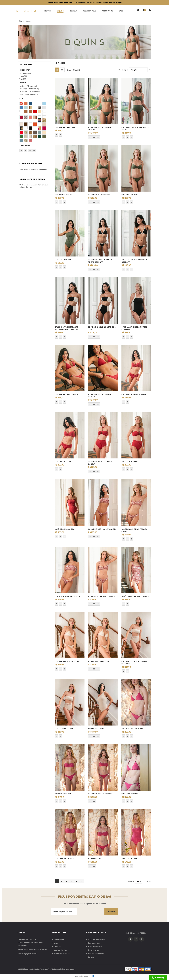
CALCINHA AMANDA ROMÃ (100, 794)
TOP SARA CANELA (63, 462)
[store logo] (31, 11)
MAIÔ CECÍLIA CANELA (65, 529)
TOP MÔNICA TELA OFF (98, 661)
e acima (29, 94)
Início (20, 21)
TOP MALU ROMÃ (96, 859)
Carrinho (57, 946)
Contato (91, 957)
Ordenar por (123, 70)
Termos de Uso (94, 943)
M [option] (94, 137)
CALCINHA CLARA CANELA (66, 394)
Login (56, 943)
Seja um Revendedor (96, 954)
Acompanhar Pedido (62, 954)
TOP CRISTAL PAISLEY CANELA (102, 596)
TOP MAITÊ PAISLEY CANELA (67, 596)
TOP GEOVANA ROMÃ (64, 859)
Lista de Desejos (60, 950)
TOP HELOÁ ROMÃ (130, 794)
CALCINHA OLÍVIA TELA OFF (67, 661)
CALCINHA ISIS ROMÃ (64, 794)
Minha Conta (59, 939)
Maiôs (23, 76)
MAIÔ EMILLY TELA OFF (98, 729)
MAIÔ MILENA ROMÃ (131, 859)
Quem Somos (93, 950)
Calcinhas (25, 73)
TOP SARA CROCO (130, 195)
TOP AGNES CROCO (63, 195)
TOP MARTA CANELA (131, 462)
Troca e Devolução (95, 946)
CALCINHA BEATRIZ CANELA (134, 394)
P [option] (57, 135)
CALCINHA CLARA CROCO (66, 127)
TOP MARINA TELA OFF (65, 729)
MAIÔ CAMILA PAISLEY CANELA (135, 596)
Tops (23, 79)
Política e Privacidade (96, 939)
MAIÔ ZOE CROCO (63, 260)
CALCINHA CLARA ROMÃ (132, 729)
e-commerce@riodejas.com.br (35, 950)
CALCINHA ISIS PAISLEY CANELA (102, 529)
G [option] (61, 135)
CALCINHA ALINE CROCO (99, 195)
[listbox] (70, 135)
